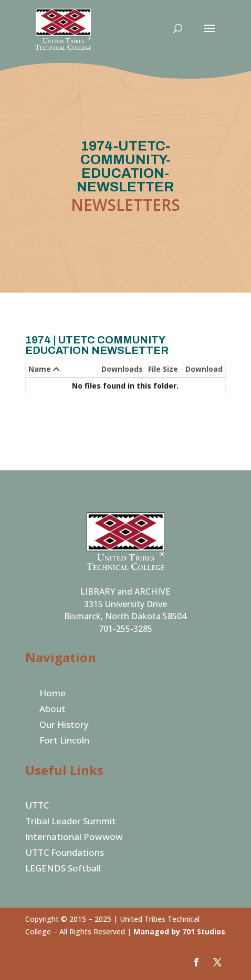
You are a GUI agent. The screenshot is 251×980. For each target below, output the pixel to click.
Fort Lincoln (64, 741)
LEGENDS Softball (63, 869)
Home (53, 694)
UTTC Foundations (65, 854)
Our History (64, 726)
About (53, 710)
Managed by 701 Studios (179, 931)
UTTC (37, 806)
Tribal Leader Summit (71, 822)
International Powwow (74, 838)
